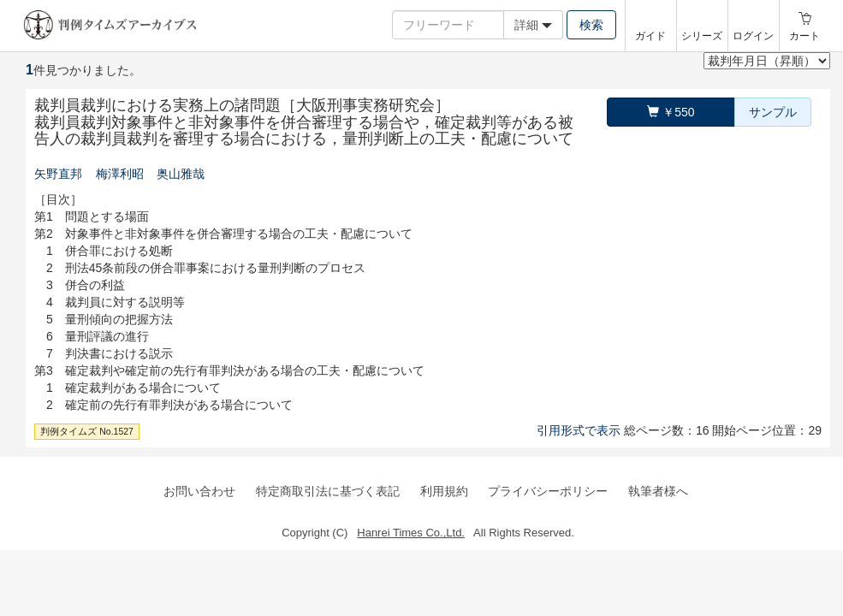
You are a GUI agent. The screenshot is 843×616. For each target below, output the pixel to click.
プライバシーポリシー (548, 491)
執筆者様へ (658, 491)
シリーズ (702, 36)
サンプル (773, 112)
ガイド (650, 36)
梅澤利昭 (120, 174)
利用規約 (444, 491)
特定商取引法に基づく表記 (328, 491)
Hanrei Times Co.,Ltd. (411, 533)
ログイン (753, 36)
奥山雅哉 (181, 174)
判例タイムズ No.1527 (87, 431)
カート (804, 36)
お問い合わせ (199, 491)
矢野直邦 (58, 174)
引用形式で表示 (579, 430)
